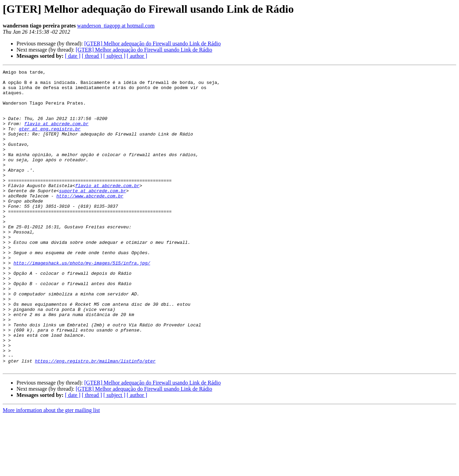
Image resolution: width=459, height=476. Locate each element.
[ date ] (73, 56)
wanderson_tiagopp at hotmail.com (116, 26)
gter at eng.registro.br (50, 141)
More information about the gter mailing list (51, 470)
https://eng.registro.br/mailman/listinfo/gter (95, 420)
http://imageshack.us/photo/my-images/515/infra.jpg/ (82, 302)
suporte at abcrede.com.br (93, 215)
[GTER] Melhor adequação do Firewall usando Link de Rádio (152, 44)
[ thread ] (92, 56)
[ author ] (137, 56)
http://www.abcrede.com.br (90, 221)
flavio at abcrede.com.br (56, 135)
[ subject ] (114, 56)
